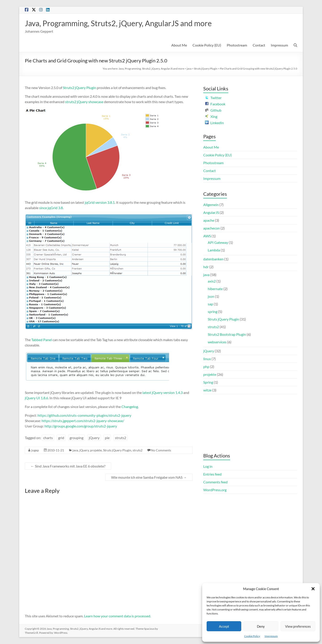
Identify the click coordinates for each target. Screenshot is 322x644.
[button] (313, 589)
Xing (211, 117)
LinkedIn (214, 123)
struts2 (121, 438)
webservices (217, 342)
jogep (35, 450)
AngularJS (211, 213)
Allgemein (211, 205)
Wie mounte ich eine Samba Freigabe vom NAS (149, 477)
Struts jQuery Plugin (206, 69)
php (206, 367)
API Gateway (218, 243)
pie (107, 438)
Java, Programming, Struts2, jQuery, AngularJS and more (124, 23)
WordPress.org (215, 490)
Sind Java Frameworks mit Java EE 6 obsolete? (68, 466)
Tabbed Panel (42, 340)
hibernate (215, 289)
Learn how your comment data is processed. (118, 616)
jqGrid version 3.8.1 (100, 203)
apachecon (212, 228)
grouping (76, 438)
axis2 (212, 281)
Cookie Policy (252, 636)
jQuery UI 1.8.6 (36, 398)
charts (48, 438)
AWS (207, 236)
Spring (208, 382)
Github (213, 110)
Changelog (130, 407)
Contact (259, 45)
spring (213, 312)
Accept (224, 626)
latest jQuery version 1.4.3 (163, 393)
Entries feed (212, 474)
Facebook (215, 104)
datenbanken (213, 259)
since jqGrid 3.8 (51, 208)
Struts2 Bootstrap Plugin (227, 335)
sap (210, 304)
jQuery (94, 438)
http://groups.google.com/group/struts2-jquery (81, 426)
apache (209, 220)
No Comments (161, 450)
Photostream (237, 45)
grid (61, 438)
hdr (206, 267)
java (189, 69)
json (211, 296)
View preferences (298, 626)
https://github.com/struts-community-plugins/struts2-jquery (84, 416)
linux (207, 359)
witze (207, 390)
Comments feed (215, 482)
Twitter (213, 98)
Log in (208, 467)
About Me (179, 45)
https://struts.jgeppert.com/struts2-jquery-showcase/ (83, 421)
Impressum (271, 636)
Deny (261, 626)
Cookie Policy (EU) (207, 45)
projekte (96, 450)
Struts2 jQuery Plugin (79, 88)
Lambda (214, 250)
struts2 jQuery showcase (84, 102)
